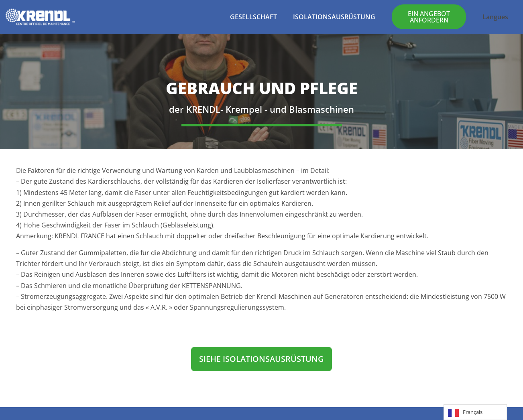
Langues (495, 17)
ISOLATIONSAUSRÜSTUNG (334, 17)
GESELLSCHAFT (253, 17)
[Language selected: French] (475, 412)
